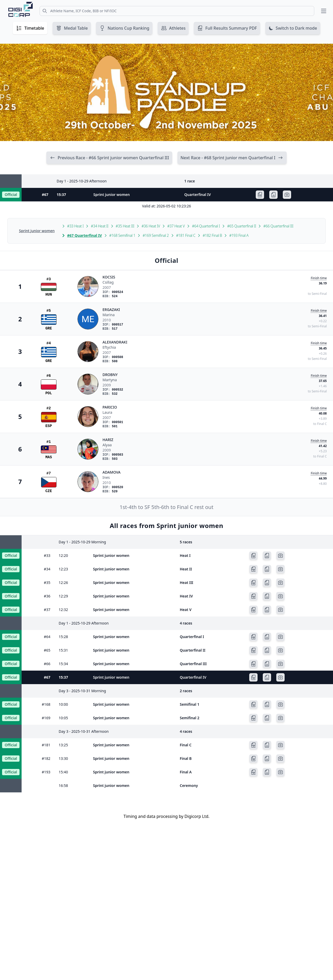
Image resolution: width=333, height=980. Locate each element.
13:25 (63, 745)
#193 (46, 772)
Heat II (186, 569)
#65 (47, 650)
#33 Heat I (75, 226)
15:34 (63, 664)
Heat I (185, 556)
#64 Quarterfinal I (206, 226)
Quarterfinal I (192, 637)
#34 (47, 569)
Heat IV (186, 596)
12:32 (63, 610)
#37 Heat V (176, 226)
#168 (46, 705)
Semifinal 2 (190, 718)
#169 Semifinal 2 (156, 236)
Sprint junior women (112, 195)
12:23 (63, 569)
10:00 (63, 705)
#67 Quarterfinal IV (85, 236)
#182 (46, 759)
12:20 (63, 556)
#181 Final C (186, 236)
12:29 (63, 596)
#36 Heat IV (151, 226)
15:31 (63, 650)
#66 (47, 664)
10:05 (63, 718)
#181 (46, 745)
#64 (47, 637)
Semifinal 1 (190, 705)
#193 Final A (239, 236)
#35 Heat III (125, 226)
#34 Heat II (100, 226)
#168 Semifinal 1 (122, 236)
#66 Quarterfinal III (278, 226)
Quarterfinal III (193, 664)
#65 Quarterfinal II (242, 226)
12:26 (63, 583)
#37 (47, 610)
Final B (186, 759)
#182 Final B (212, 236)
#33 (47, 556)
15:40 (63, 772)
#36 (47, 596)
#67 (45, 195)
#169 (46, 718)
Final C (186, 745)
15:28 (63, 637)
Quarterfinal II (193, 650)
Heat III (187, 583)
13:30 (63, 759)
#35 (47, 583)
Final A (186, 772)
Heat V (186, 610)
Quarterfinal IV (197, 195)
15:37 (61, 195)
